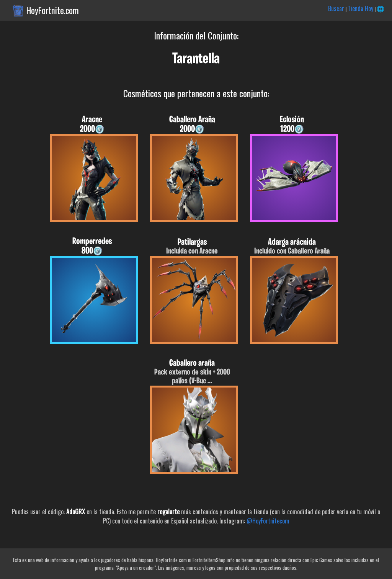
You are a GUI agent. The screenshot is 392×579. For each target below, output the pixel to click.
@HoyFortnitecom (268, 521)
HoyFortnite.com (53, 10)
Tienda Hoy (360, 8)
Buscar (336, 8)
